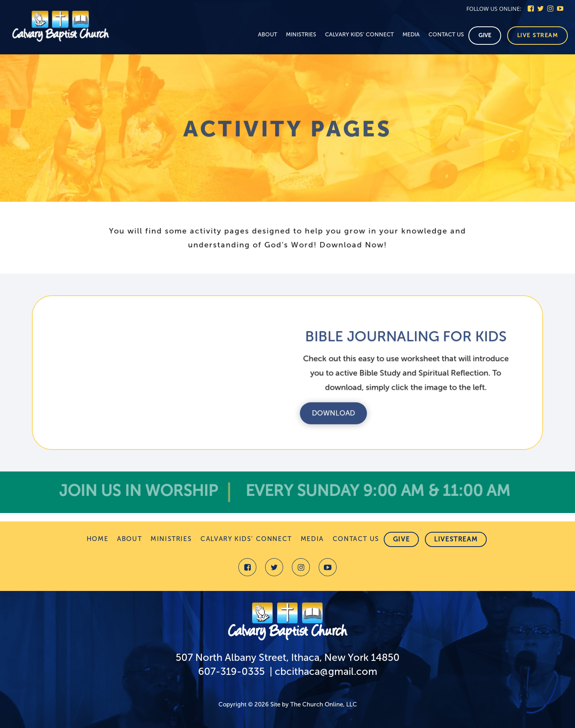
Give (485, 35)
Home (97, 539)
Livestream (456, 539)
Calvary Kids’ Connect (359, 35)
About (268, 35)
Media (411, 35)
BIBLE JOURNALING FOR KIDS (406, 346)
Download (333, 423)
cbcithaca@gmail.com (326, 671)
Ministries (301, 35)
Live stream (538, 35)
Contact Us (446, 35)
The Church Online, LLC (324, 704)
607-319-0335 (231, 671)
